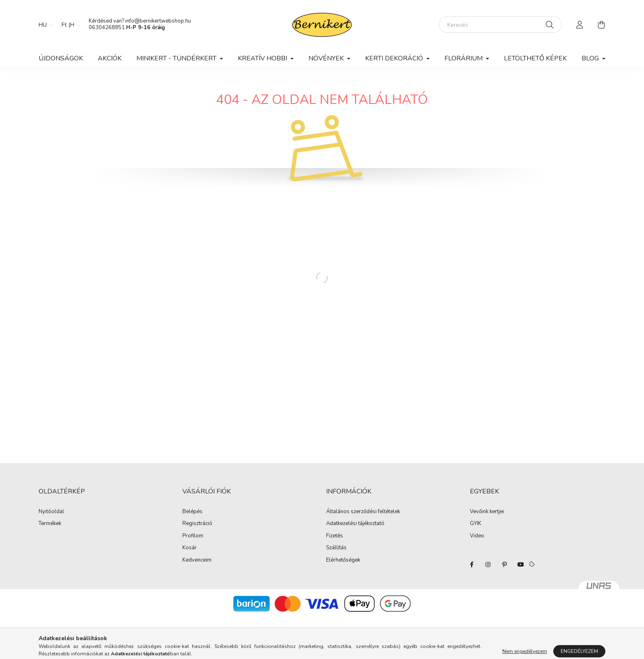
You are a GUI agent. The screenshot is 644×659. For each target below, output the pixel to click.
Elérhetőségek (343, 560)
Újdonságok (61, 58)
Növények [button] (327, 58)
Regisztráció (197, 524)
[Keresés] (500, 25)
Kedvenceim (197, 560)
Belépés (192, 512)
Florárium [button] (464, 58)
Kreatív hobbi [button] (263, 58)
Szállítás (336, 548)
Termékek (50, 524)
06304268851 (107, 28)
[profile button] (580, 25)
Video (477, 536)
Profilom (193, 536)
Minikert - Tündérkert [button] (177, 58)
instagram (488, 565)
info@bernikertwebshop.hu (159, 21)
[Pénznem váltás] (69, 25)
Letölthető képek (535, 58)
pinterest (504, 565)
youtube (521, 565)
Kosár (190, 548)
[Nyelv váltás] (44, 25)
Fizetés (335, 536)
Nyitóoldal (51, 512)
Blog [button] (591, 58)
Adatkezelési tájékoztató (355, 524)
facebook (471, 565)
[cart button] (601, 25)
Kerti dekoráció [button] (395, 58)
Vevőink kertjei (487, 512)
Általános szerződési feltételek (363, 512)
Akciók (110, 58)
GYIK (476, 523)
